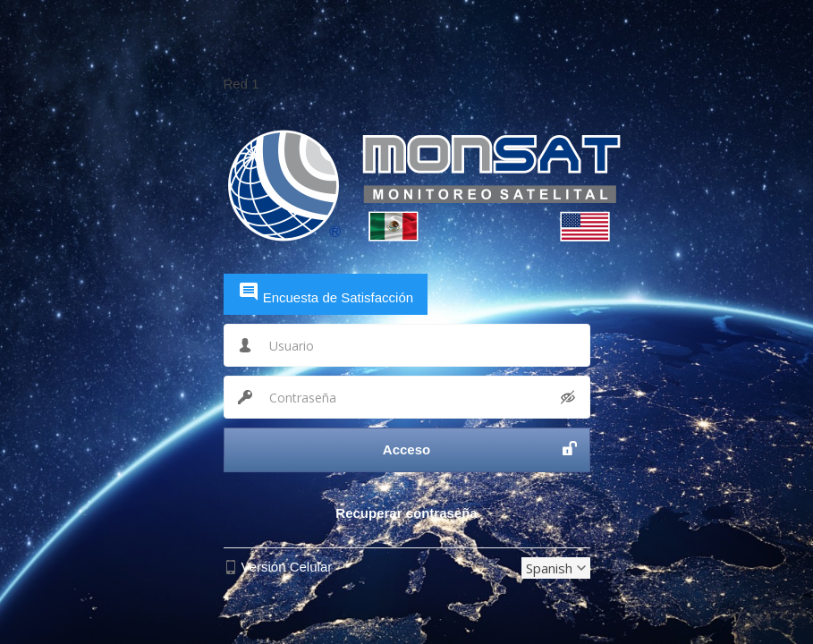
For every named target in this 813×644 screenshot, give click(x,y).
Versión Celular (287, 567)
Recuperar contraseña (406, 513)
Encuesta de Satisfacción (326, 293)
